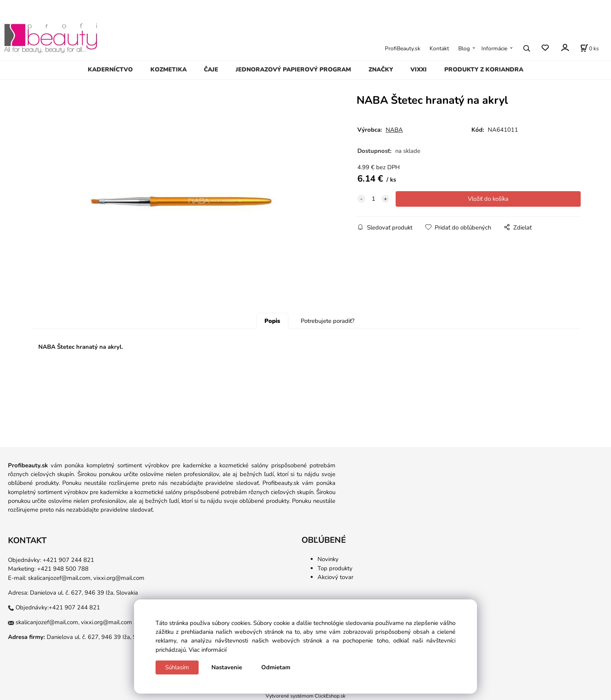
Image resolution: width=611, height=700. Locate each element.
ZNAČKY (381, 69)
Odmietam (276, 667)
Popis (272, 321)
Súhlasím (177, 667)
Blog (464, 48)
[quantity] (373, 199)
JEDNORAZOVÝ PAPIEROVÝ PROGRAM (293, 69)
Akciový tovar (335, 577)
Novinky (328, 559)
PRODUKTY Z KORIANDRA (484, 69)
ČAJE (211, 69)
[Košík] (589, 48)
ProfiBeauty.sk (403, 48)
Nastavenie (227, 667)
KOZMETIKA (169, 69)
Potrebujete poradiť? (328, 321)
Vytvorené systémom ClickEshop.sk (305, 696)
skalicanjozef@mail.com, (60, 578)
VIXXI (419, 69)
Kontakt (439, 48)
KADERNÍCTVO (110, 69)
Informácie (494, 48)
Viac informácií (208, 650)
